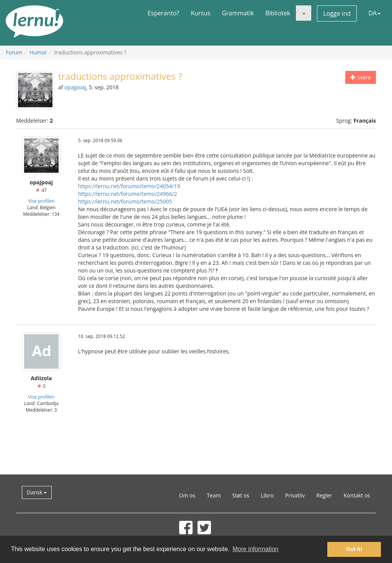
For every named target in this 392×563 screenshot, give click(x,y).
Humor (38, 52)
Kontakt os (357, 495)
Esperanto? (163, 13)
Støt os (241, 495)
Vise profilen (41, 201)
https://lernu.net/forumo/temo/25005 (125, 201)
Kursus (200, 13)
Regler (324, 495)
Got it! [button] (354, 549)
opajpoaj (75, 87)
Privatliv (295, 495)
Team (214, 495)
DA (374, 13)
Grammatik (238, 13)
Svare (361, 77)
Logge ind (337, 13)
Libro (267, 495)
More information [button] (255, 549)
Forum (14, 52)
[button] (304, 13)
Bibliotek (278, 13)
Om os (187, 495)
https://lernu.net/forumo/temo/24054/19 (129, 186)
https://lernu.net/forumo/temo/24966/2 (128, 194)
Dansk (37, 492)
